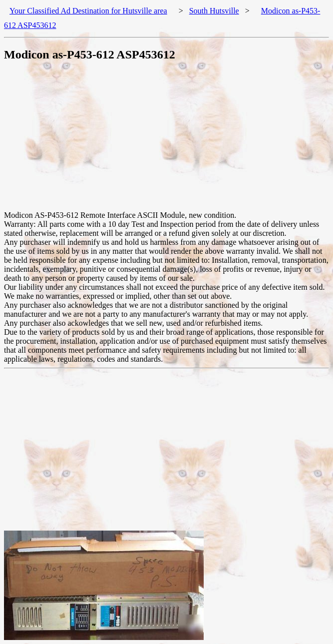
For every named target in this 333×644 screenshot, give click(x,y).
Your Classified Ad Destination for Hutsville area (88, 11)
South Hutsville (214, 11)
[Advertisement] (168, 141)
